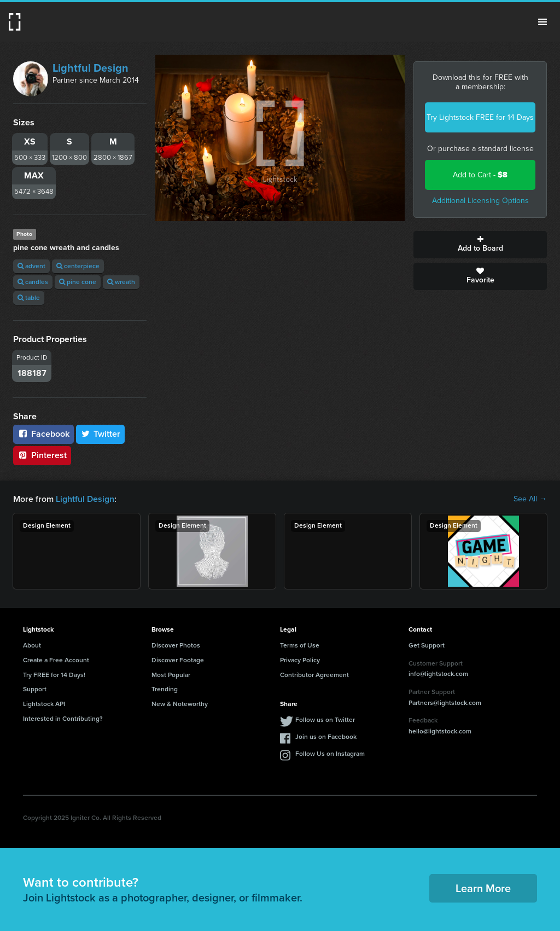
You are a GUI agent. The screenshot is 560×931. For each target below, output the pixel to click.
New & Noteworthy (180, 704)
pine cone (78, 282)
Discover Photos (176, 645)
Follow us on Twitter (325, 720)
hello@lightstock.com (440, 731)
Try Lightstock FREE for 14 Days (480, 117)
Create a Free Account (56, 660)
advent (31, 266)
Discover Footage (178, 660)
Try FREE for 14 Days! (54, 675)
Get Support (427, 645)
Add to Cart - (480, 175)
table (29, 298)
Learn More (483, 888)
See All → (530, 499)
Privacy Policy (300, 660)
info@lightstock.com (438, 674)
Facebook (43, 434)
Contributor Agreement (314, 675)
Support (35, 689)
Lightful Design (91, 68)
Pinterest (42, 455)
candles (33, 282)
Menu (542, 22)
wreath (121, 282)
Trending (165, 689)
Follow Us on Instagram (330, 754)
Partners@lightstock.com (445, 703)
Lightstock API (44, 704)
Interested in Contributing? (63, 719)
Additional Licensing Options (480, 201)
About (32, 645)
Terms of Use (300, 645)
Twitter (101, 434)
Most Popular (171, 675)
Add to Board (480, 245)
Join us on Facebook (326, 737)
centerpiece (78, 266)
